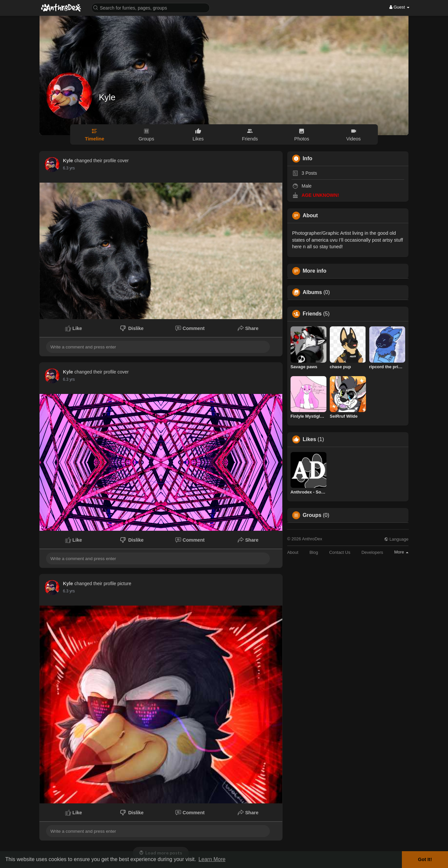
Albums (312, 292)
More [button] (401, 552)
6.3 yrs (69, 168)
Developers (372, 552)
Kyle (107, 97)
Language (396, 539)
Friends (312, 314)
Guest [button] (399, 7)
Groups (312, 515)
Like (74, 328)
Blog (314, 552)
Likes (309, 439)
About (293, 552)
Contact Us (340, 552)
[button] (151, 7)
